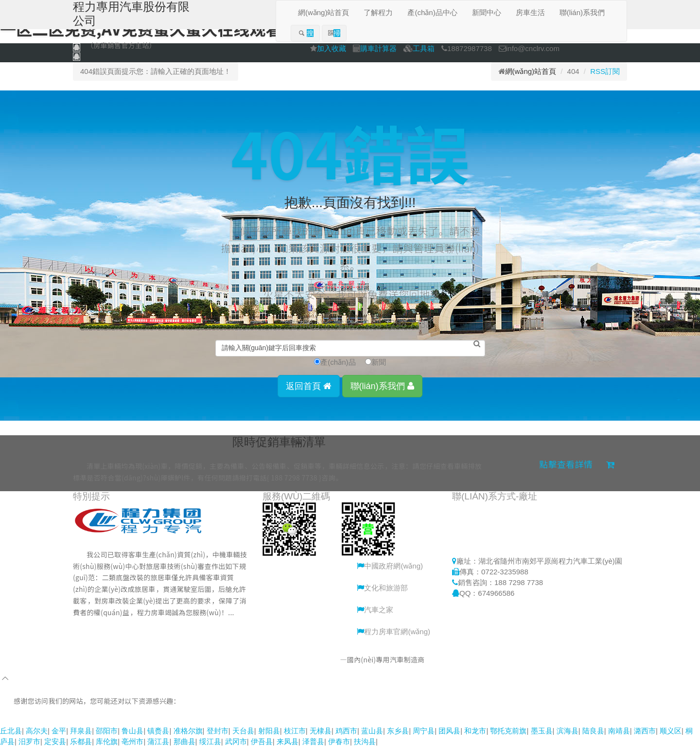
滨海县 (568, 731)
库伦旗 (107, 741)
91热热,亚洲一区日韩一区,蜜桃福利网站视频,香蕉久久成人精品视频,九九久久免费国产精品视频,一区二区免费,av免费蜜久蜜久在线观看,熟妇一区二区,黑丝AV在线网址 (269, 720)
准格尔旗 (188, 731)
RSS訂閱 (605, 71)
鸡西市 (346, 731)
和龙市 (475, 731)
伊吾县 (262, 741)
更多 (104, 624)
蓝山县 (372, 731)
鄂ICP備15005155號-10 (475, 659)
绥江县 (210, 741)
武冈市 (236, 741)
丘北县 (11, 731)
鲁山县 (132, 731)
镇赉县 (158, 731)
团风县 (449, 731)
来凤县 (288, 741)
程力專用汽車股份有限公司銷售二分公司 (278, 659)
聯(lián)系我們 (382, 386)
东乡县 (398, 731)
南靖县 (619, 731)
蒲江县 (158, 741)
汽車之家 (375, 610)
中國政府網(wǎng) (390, 566)
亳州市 (132, 741)
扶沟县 (365, 741)
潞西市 (645, 731)
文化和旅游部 (382, 588)
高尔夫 (37, 731)
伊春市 (339, 741)
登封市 (218, 731)
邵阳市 (107, 731)
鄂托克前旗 (508, 731)
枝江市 (295, 731)
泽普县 (313, 741)
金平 (59, 731)
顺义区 (671, 731)
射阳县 (269, 731)
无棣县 (321, 731)
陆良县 (593, 731)
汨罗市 (29, 741)
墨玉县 (542, 731)
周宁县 (424, 731)
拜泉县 (81, 731)
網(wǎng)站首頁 (531, 71)
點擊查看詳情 (577, 464)
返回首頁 (309, 386)
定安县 (55, 741)
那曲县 (184, 741)
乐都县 (81, 741)
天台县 (243, 731)
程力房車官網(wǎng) (394, 631)
